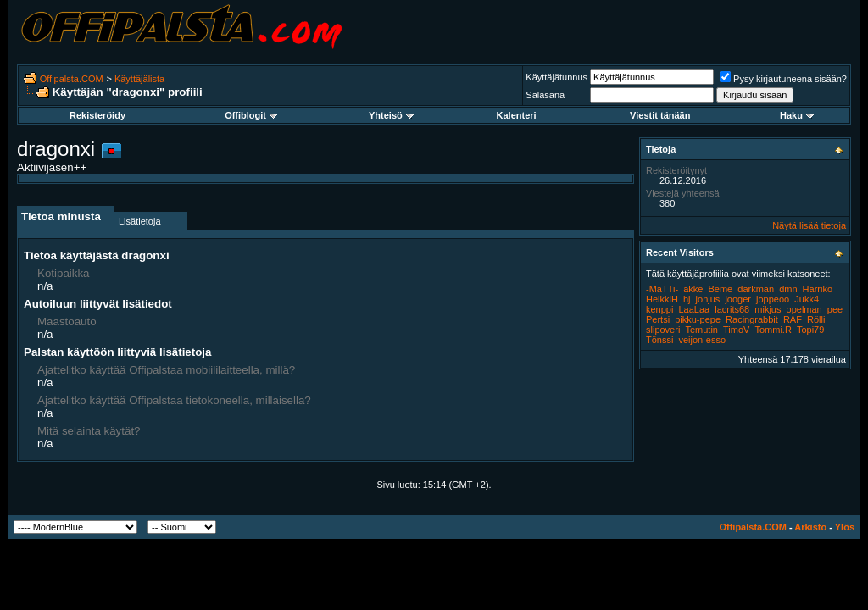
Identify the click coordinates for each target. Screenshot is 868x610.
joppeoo (773, 299)
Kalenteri (517, 115)
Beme (720, 289)
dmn (788, 289)
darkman (756, 289)
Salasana (545, 95)
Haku (797, 115)
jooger (738, 299)
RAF (793, 319)
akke (693, 289)
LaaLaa (694, 309)
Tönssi (659, 340)
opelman (804, 309)
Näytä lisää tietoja (809, 225)
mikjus (768, 309)
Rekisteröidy (97, 115)
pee (835, 309)
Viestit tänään (660, 115)
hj (687, 299)
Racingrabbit (752, 319)
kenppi (659, 309)
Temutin (701, 330)
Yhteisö (391, 115)
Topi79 (810, 330)
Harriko (818, 289)
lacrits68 (732, 309)
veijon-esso (702, 340)
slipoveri (663, 330)
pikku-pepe (698, 319)
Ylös (845, 527)
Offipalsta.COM (72, 79)
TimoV (736, 330)
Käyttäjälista (139, 79)
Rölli (816, 319)
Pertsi (658, 319)
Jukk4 (807, 299)
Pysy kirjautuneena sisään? (783, 79)
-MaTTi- (662, 289)
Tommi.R (773, 330)
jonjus (708, 299)
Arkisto (810, 527)
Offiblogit (251, 115)
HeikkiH (662, 299)
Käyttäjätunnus (556, 77)
